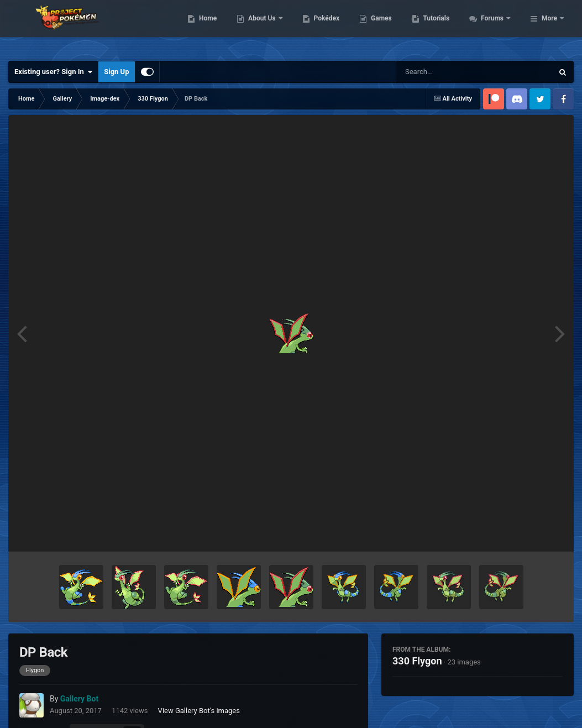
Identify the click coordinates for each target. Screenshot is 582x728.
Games (441, 28)
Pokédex (386, 28)
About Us (323, 28)
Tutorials (496, 28)
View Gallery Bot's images (199, 711)
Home (268, 28)
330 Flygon (417, 661)
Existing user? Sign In (53, 72)
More (549, 28)
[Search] (447, 72)
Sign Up (116, 72)
